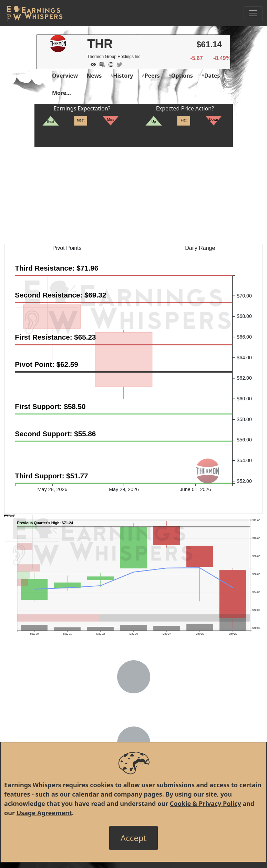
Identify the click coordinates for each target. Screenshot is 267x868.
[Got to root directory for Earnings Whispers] (33, 13)
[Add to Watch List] (92, 64)
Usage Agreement (44, 813)
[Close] (133, 838)
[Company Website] (109, 64)
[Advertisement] (133, 195)
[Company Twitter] (118, 64)
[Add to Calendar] (101, 64)
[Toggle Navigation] (253, 13)
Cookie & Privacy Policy (206, 803)
